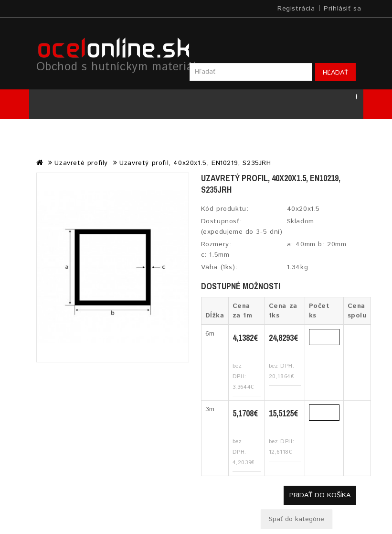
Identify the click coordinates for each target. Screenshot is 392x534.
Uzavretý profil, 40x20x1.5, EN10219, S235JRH (195, 163)
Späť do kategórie (297, 519)
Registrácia (296, 9)
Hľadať (335, 73)
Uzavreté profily (81, 163)
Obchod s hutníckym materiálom (124, 67)
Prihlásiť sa (342, 9)
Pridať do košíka (320, 495)
